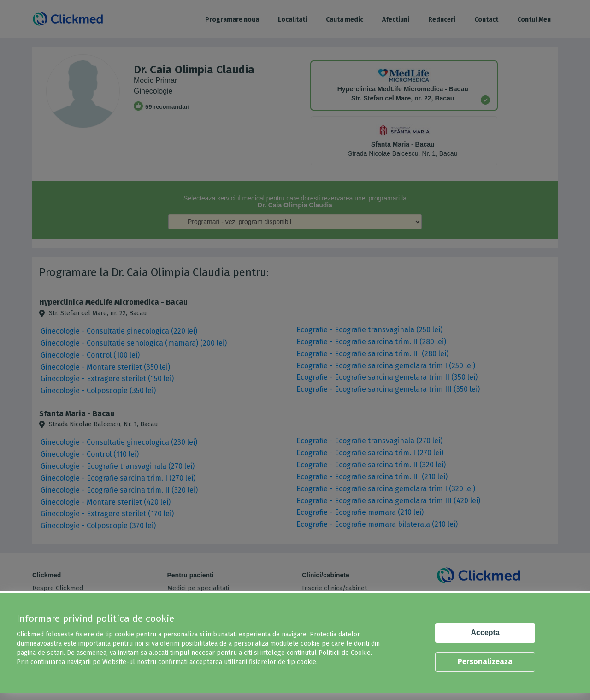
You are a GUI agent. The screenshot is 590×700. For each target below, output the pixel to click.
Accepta (485, 632)
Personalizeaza (485, 662)
